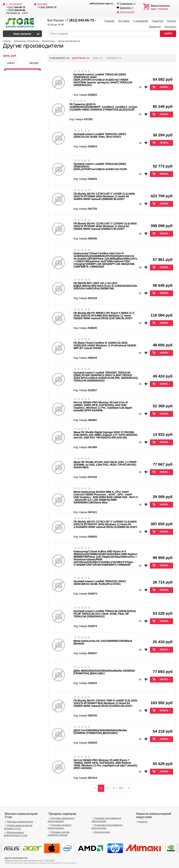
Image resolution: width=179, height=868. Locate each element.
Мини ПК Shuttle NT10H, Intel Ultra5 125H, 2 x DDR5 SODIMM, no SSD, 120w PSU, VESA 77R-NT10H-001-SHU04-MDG (105, 465)
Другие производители (33, 46)
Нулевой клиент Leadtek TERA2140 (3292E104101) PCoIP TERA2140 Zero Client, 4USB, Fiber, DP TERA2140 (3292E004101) (105, 614)
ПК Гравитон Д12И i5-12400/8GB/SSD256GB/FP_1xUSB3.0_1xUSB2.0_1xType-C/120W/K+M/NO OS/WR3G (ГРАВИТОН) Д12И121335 (104, 107)
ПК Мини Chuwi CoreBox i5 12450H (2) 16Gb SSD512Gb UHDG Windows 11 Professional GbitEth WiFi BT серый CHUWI (105, 345)
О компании (141, 21)
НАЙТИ (168, 34)
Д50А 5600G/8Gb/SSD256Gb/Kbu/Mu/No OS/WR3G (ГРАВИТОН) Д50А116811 (104, 672)
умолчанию (81, 58)
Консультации (101, 832)
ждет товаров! (163, 7)
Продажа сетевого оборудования (59, 827)
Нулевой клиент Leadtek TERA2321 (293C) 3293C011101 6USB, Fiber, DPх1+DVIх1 (100, 135)
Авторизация (127, 12)
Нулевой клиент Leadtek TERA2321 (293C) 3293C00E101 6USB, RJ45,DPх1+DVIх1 (100, 583)
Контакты (170, 27)
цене (98, 58)
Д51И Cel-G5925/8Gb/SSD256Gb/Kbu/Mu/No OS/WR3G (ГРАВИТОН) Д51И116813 (100, 732)
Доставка (124, 21)
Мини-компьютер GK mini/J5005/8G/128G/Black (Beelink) (103, 642)
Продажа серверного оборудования (61, 820)
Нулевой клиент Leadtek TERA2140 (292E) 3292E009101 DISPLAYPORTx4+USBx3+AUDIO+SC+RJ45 (100, 167)
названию (114, 58)
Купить (164, 87)
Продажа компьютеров (18, 822)
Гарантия (157, 21)
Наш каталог (22, 34)
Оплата (172, 21)
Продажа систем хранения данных (59, 834)
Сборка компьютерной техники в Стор (18, 827)
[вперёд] (129, 788)
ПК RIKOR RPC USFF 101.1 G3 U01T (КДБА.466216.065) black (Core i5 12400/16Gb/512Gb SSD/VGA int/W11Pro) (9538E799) (105, 286)
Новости (141, 822)
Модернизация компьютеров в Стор (16, 834)
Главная (109, 21)
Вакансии (155, 27)
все (121, 788)
